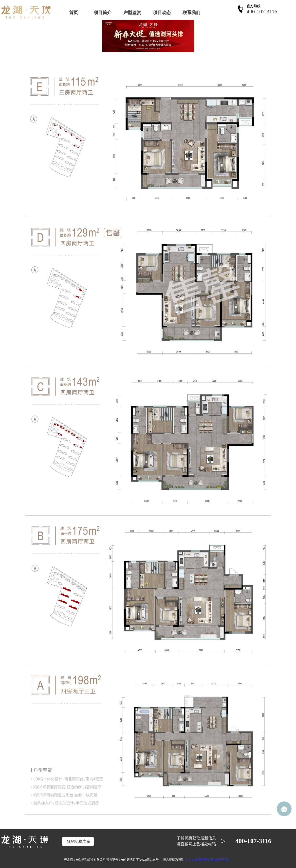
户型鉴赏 (132, 13)
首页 (74, 13)
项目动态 (162, 13)
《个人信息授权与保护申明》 (208, 860)
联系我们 (191, 13)
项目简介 (103, 13)
